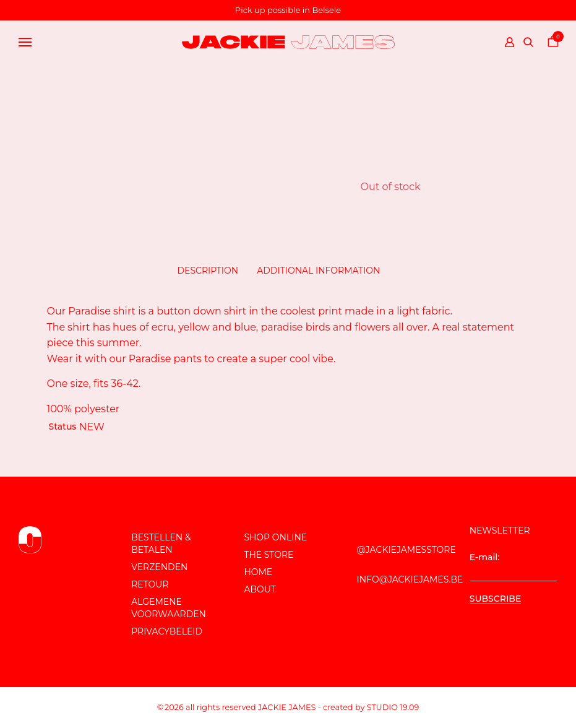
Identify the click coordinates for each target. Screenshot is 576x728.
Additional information (318, 271)
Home (258, 572)
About (260, 589)
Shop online (275, 537)
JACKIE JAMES (287, 707)
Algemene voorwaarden (169, 608)
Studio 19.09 (393, 707)
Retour (150, 584)
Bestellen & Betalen (161, 544)
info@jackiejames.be (410, 579)
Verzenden (159, 567)
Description (208, 271)
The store (269, 555)
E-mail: (514, 566)
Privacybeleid (167, 631)
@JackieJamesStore (406, 550)
